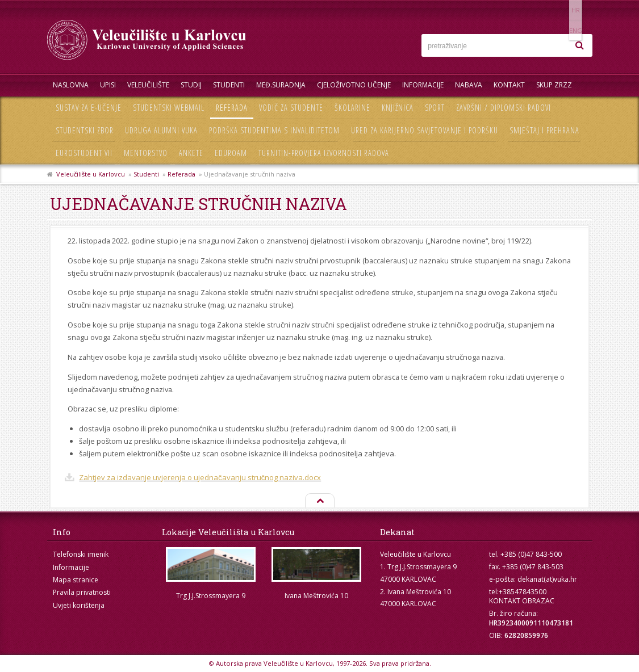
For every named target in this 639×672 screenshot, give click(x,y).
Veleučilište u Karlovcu (91, 174)
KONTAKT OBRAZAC (522, 601)
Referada (232, 108)
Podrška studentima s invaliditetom (274, 130)
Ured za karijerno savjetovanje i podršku (425, 130)
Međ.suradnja (281, 85)
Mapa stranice (76, 580)
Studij (191, 85)
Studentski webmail (169, 108)
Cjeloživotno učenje (354, 85)
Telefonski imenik (81, 554)
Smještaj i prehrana (544, 130)
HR (557, 10)
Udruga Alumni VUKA (161, 130)
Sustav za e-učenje (89, 108)
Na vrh (319, 501)
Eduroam (231, 153)
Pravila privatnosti (82, 592)
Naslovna (71, 85)
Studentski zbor (85, 130)
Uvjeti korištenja (79, 605)
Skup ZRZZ (554, 85)
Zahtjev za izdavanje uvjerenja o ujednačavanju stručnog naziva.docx (200, 477)
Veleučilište (148, 85)
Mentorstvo (146, 153)
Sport (435, 108)
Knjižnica (398, 108)
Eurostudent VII (84, 153)
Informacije (423, 85)
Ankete (191, 153)
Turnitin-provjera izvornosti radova (324, 153)
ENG (581, 10)
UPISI (108, 85)
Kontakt (509, 85)
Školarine (352, 108)
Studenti (229, 85)
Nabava (469, 85)
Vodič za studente (291, 108)
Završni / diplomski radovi (504, 108)
